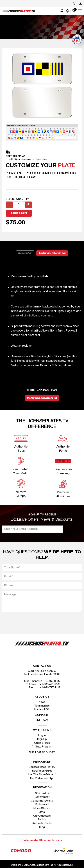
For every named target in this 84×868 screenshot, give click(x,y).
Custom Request (42, 753)
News (42, 702)
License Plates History (42, 767)
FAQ (45, 721)
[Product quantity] (19, 205)
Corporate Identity (42, 801)
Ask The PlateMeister (42, 775)
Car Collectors (42, 816)
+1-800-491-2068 (50, 684)
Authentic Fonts (42, 823)
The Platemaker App (42, 778)
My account (42, 730)
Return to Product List (42, 398)
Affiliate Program (42, 747)
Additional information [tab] (52, 253)
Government (42, 797)
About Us (42, 697)
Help (39, 721)
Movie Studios (42, 808)
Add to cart (19, 213)
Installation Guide (42, 771)
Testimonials (42, 706)
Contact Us (42, 666)
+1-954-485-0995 (50, 681)
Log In (42, 735)
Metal (42, 812)
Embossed (42, 805)
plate (67, 166)
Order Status (42, 743)
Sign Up (42, 739)
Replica (42, 820)
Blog (42, 827)
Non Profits (42, 793)
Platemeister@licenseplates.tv (42, 840)
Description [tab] (25, 253)
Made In (42, 710)
